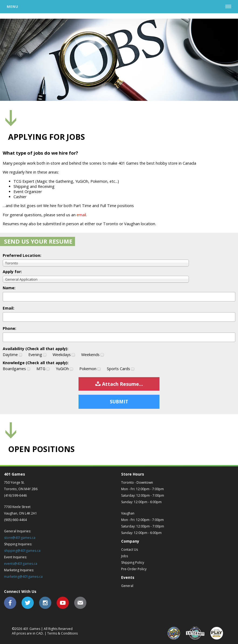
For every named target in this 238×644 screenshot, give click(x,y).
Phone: (9, 328)
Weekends (93, 355)
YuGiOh (64, 369)
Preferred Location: (22, 255)
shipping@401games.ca (22, 551)
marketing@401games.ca (23, 577)
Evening (37, 355)
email (81, 215)
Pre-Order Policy (134, 569)
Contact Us (130, 550)
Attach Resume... (119, 384)
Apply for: (12, 272)
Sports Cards (121, 369)
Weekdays (64, 355)
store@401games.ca (20, 538)
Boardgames (16, 369)
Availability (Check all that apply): (35, 349)
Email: (8, 308)
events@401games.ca (21, 564)
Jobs (125, 556)
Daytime (12, 355)
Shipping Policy (133, 562)
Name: (9, 288)
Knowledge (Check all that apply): (36, 363)
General (127, 586)
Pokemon (90, 369)
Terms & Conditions (62, 633)
